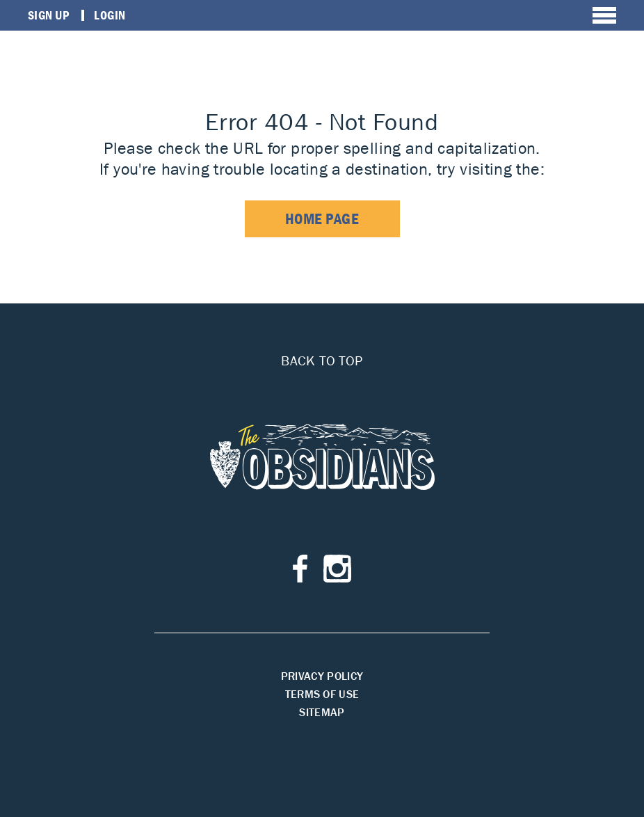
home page (322, 219)
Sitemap (322, 712)
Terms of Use (322, 694)
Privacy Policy (322, 676)
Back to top (322, 360)
